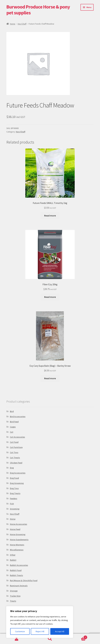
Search (50, 639)
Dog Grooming (17, 483)
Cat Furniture (16, 447)
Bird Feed (14, 422)
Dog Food (14, 478)
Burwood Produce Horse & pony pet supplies (38, 10)
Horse (13, 519)
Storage (14, 591)
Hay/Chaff (22, 24)
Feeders (14, 498)
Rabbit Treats (16, 575)
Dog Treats (15, 493)
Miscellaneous (17, 550)
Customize (20, 631)
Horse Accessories (19, 524)
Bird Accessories (18, 417)
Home (13, 24)
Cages (13, 427)
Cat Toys (14, 452)
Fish (12, 504)
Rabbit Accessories (19, 565)
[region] (40, 622)
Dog (12, 468)
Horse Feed (15, 529)
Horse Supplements (19, 540)
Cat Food (14, 442)
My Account (17, 639)
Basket (77, 637)
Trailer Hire (15, 596)
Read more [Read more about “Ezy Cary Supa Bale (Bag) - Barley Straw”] (50, 378)
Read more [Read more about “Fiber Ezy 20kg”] (50, 297)
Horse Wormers (17, 545)
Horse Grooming (18, 534)
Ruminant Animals (19, 586)
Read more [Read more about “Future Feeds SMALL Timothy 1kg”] (50, 216)
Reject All (40, 631)
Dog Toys (14, 488)
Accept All (60, 631)
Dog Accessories (18, 473)
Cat (12, 432)
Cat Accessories (17, 437)
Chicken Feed (16, 463)
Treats (13, 601)
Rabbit (13, 560)
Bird (12, 411)
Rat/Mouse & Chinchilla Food (24, 580)
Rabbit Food (16, 570)
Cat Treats (15, 458)
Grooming (15, 509)
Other (13, 555)
